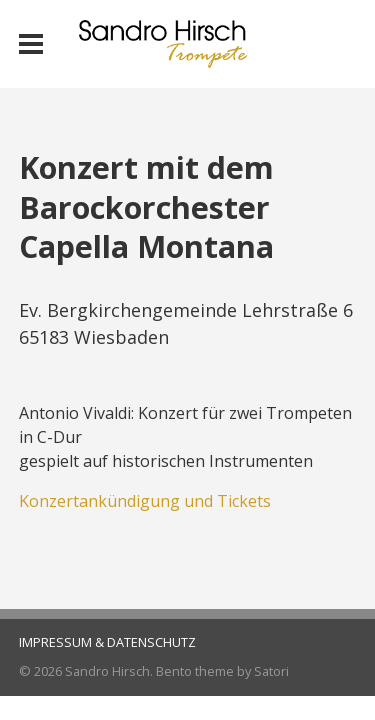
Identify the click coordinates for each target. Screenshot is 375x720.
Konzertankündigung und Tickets (145, 501)
